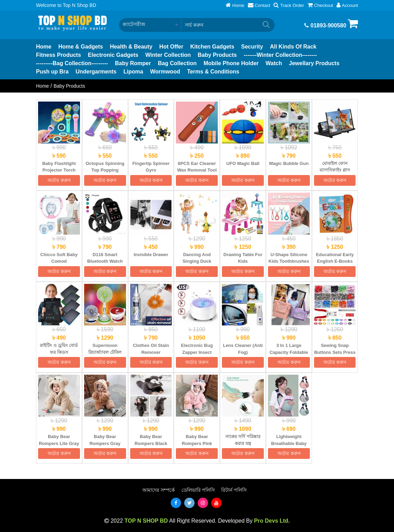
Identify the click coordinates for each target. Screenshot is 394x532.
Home (44, 47)
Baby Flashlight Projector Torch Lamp (59, 170)
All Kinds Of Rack (293, 47)
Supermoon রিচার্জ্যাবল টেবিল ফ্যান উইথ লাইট (105, 352)
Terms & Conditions (213, 72)
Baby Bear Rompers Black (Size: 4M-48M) (151, 443)
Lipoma (133, 72)
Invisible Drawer (151, 255)
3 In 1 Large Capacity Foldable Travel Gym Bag (289, 352)
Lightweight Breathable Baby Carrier (289, 443)
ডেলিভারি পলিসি (198, 490)
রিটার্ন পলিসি (234, 490)
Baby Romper (133, 63)
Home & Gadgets (80, 47)
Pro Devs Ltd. (272, 521)
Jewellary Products (314, 63)
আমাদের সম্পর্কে (159, 490)
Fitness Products (59, 55)
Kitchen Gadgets (212, 47)
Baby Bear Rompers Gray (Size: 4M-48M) (105, 443)
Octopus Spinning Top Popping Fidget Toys (105, 170)
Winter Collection (168, 55)
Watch (274, 63)
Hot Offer (171, 47)
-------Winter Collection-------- (280, 55)
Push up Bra (52, 72)
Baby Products (217, 55)
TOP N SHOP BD (146, 521)
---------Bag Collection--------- (72, 63)
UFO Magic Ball (243, 163)
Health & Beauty (131, 47)
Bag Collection (177, 63)
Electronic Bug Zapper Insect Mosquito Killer (197, 352)
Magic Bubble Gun (289, 163)
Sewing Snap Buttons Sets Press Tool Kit (335, 352)
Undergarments (96, 72)
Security (252, 47)
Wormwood (165, 72)
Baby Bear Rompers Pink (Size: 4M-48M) (197, 443)
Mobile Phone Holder (231, 63)
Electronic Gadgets (113, 55)
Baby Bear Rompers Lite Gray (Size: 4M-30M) (59, 443)
